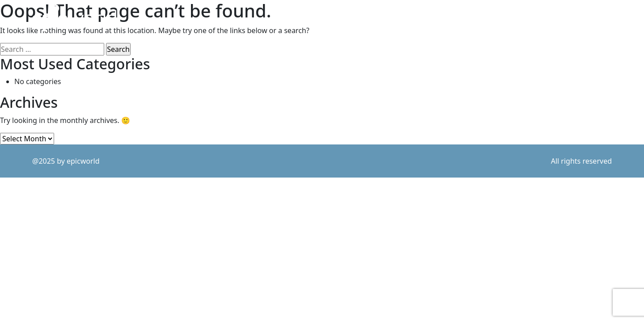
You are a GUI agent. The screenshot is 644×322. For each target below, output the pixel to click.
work (388, 18)
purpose (432, 18)
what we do (485, 18)
